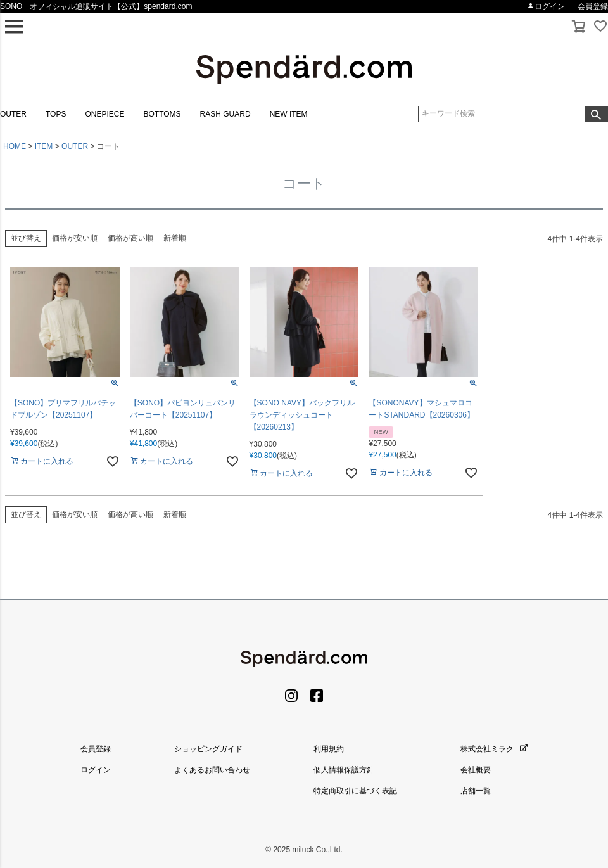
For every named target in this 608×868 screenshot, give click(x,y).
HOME (15, 146)
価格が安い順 (75, 238)
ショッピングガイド (208, 749)
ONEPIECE (104, 114)
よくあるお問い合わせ (212, 770)
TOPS (56, 114)
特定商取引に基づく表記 (355, 791)
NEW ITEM (289, 114)
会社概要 (476, 770)
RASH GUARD (225, 114)
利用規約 (329, 749)
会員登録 (593, 6)
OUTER (13, 114)
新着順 (175, 238)
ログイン (546, 6)
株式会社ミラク (494, 749)
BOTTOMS (162, 114)
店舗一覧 (476, 791)
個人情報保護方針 (344, 770)
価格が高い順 (130, 238)
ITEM (44, 146)
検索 (596, 114)
